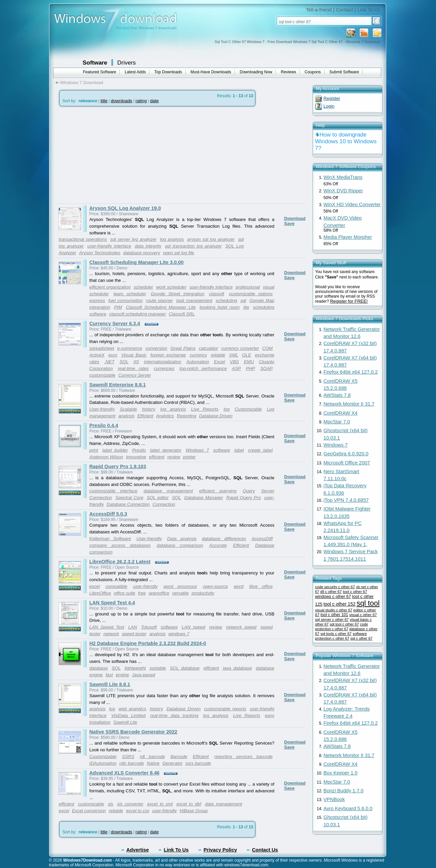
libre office (261, 586)
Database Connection (128, 504)
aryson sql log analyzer (211, 239)
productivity (203, 593)
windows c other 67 (333, 597)
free (142, 593)
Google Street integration (177, 294)
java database (238, 668)
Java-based (143, 675)
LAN (133, 627)
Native (153, 763)
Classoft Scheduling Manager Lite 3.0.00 (137, 262)
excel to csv (138, 811)
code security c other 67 (335, 587)
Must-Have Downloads (211, 72)
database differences (224, 539)
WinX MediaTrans (343, 177)
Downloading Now (256, 72)
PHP (250, 368)
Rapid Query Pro (244, 498)
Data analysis (182, 539)
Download (295, 218)
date (154, 101)
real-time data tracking (174, 715)
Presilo (139, 450)
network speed (241, 627)
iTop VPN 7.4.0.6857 (346, 500)
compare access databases (120, 545)
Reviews (288, 72)
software (222, 450)
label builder (115, 450)
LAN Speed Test (107, 627)
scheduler (143, 287)
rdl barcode (153, 757)
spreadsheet (102, 348)
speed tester (134, 634)
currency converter (240, 348)
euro (113, 355)
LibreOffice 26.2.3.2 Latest (120, 562)
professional (248, 287)
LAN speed (193, 627)
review (174, 457)
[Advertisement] (112, 155)
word (239, 586)
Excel (220, 362)
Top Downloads (168, 72)
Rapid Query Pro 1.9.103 (118, 466)
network (111, 634)
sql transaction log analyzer (193, 246)
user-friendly (146, 586)
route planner (159, 300)
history (149, 409)
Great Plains (183, 348)
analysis (126, 416)
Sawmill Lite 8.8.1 (110, 684)
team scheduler (130, 294)
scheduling (226, 300)
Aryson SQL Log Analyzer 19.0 (125, 208)
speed (266, 627)
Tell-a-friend (319, 10)
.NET (109, 362)
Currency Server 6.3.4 (115, 324)
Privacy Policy (220, 850)
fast (109, 675)
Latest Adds (135, 72)
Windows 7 (197, 450)
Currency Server (135, 375)
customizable (103, 375)
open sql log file (178, 253)
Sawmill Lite (125, 722)
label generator (166, 450)
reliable (218, 355)
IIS (136, 362)
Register (332, 98)
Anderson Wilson (106, 457)
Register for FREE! (349, 301)
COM (267, 348)
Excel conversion (89, 811)
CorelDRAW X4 (341, 413)
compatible (116, 586)
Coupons (313, 72)
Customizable (248, 409)
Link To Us (369, 10)
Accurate (218, 545)
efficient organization (110, 287)
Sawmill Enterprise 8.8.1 (118, 385)
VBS (235, 362)
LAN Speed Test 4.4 (112, 603)
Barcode (179, 757)
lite (246, 307)
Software (95, 63)
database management (168, 491)
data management (223, 804)
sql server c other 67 (332, 619)
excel (95, 586)
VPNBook (334, 799)
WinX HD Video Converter (352, 204)
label (239, 450)
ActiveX (97, 355)
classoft (216, 294)
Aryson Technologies (100, 253)
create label (260, 450)
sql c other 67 (361, 638)
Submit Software (344, 72)
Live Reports (205, 409)
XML (234, 355)
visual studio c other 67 (334, 610)
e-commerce (130, 348)
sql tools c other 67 (336, 634)
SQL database (185, 668)
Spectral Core (129, 498)
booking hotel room (220, 307)
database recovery (142, 253)
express (97, 300)
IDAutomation (103, 763)
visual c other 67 (363, 615)
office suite (124, 593)
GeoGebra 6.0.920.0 (346, 454)
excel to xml (160, 804)
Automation (198, 362)
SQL (124, 362)
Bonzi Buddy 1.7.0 (344, 791)
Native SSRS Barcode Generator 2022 (134, 732)
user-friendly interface (109, 246)
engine (122, 675)
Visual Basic (134, 355)
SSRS (128, 757)
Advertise (138, 850)
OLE (247, 355)
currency (198, 355)
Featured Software (100, 72)
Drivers (127, 63)
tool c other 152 (339, 604)
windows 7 (179, 634)
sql (243, 300)
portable (158, 668)
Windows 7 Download (82, 83)
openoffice (159, 593)
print (94, 450)
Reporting (187, 416)
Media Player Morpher (348, 237)
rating (141, 101)
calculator (208, 348)
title (104, 101)
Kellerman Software (110, 539)
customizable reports (225, 709)
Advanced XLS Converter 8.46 (125, 773)
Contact (345, 10)
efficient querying (218, 491)
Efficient (145, 416)
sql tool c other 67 (344, 624)
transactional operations (83, 239)
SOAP (266, 368)
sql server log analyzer (133, 239)
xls (110, 804)
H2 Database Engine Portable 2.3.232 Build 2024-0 (148, 643)
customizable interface (114, 491)
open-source (215, 586)
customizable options (251, 294)
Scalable (128, 409)
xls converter (130, 804)
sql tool (368, 603)
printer (189, 457)
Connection (164, 504)
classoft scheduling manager (137, 314)
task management (194, 300)
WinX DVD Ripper (343, 191)
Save (289, 223)
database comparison (180, 545)
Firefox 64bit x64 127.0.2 (351, 372)
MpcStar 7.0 (337, 422)
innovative (136, 457)
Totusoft (149, 627)
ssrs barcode (198, 763)
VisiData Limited (129, 715)
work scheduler (171, 287)
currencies (164, 368)
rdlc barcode (132, 763)
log (227, 409)
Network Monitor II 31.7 (349, 404)
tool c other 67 (355, 592)
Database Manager (204, 498)
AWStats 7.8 (337, 395)
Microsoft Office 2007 (347, 463)
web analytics (132, 709)
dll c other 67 (331, 592)
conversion (156, 348)
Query (249, 491)
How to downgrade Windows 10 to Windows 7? (346, 141)
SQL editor (158, 498)
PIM (118, 307)
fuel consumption (125, 300)
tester (95, 634)
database (99, 668)
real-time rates (133, 368)
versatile (181, 593)
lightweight (135, 668)
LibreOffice (100, 593)
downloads (121, 101)
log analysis (172, 239)
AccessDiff (262, 539)
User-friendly (102, 409)
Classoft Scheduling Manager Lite (161, 307)
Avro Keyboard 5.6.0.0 (348, 808)
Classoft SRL (182, 314)
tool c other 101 (334, 615)
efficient (157, 457)
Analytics (165, 416)
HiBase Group (194, 811)
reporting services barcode (243, 757)
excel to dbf (189, 804)
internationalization (163, 362)
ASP (236, 368)
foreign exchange (168, 355)
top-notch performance (203, 368)
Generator (172, 763)
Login (329, 106)
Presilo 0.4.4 (104, 425)
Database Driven (216, 416)
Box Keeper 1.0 (341, 773)
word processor (180, 586)
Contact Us (265, 850)
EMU (249, 362)
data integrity (148, 246)
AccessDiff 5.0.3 (108, 514)
